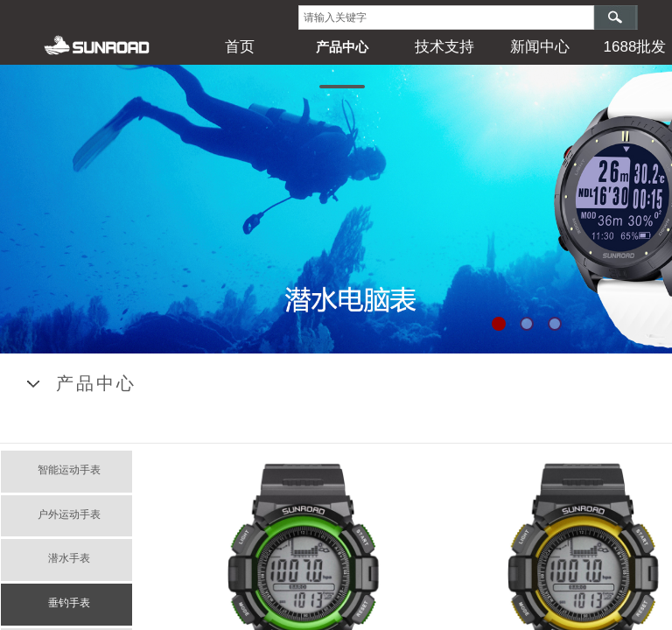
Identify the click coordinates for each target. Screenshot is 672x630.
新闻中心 (540, 47)
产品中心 (342, 47)
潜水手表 (69, 558)
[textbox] (446, 17)
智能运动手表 (69, 470)
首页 (240, 47)
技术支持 (444, 47)
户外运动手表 (69, 514)
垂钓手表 (69, 603)
